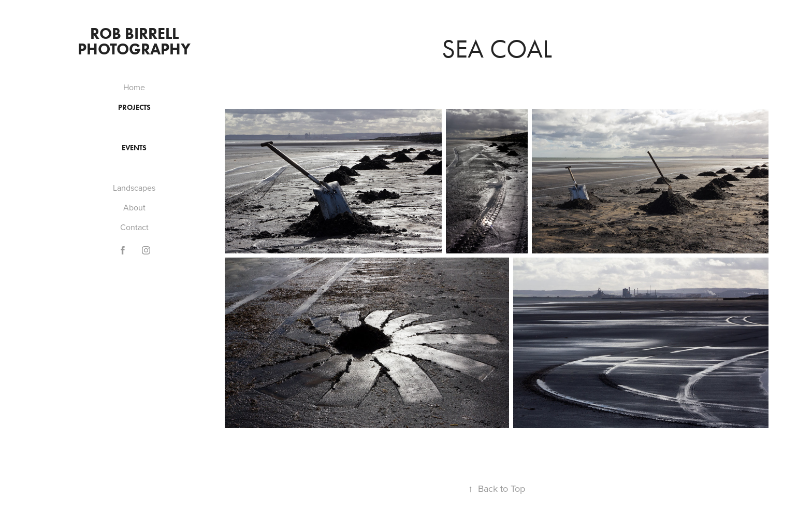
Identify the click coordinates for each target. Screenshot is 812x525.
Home (134, 87)
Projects (134, 108)
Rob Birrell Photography (134, 41)
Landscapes (134, 188)
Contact (134, 227)
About (134, 207)
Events (134, 148)
